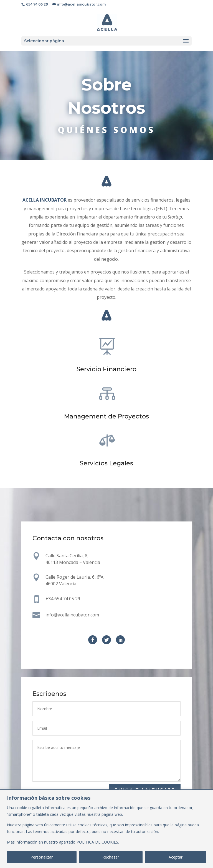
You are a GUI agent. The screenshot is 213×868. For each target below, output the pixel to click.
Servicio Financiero (106, 369)
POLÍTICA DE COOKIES (97, 842)
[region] (106, 829)
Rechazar (111, 857)
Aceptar (176, 857)
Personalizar (42, 857)
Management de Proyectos (106, 416)
